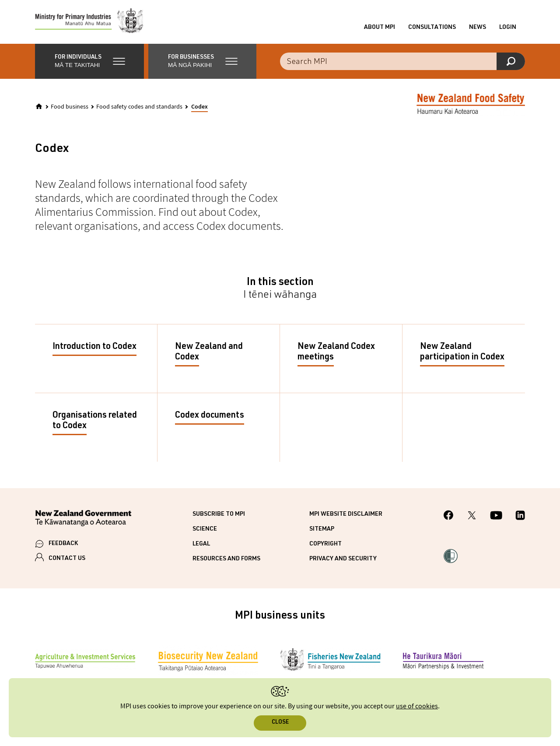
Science (205, 529)
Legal (201, 544)
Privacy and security (343, 559)
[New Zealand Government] (83, 519)
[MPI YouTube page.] (496, 517)
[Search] (511, 61)
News (478, 28)
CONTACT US (67, 559)
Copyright (325, 544)
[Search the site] (402, 61)
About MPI (380, 28)
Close (280, 723)
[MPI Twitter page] (472, 517)
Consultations (432, 28)
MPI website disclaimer (346, 514)
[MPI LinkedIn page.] (520, 517)
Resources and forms (226, 559)
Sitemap (322, 529)
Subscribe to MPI (219, 514)
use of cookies (417, 706)
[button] (89, 61)
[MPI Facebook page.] (449, 516)
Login (508, 28)
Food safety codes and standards (139, 107)
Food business (70, 107)
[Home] (39, 106)
